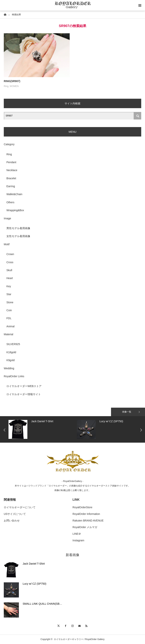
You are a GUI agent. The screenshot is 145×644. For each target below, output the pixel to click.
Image (7, 218)
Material (8, 334)
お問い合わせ (12, 521)
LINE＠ (77, 534)
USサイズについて (15, 514)
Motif (7, 244)
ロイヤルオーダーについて (20, 507)
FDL (9, 318)
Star (9, 294)
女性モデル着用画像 (18, 236)
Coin (9, 310)
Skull (9, 270)
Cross (10, 262)
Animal (10, 326)
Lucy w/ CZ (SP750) (34, 584)
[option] (42, 429)
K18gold (11, 352)
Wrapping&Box (15, 210)
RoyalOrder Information (86, 514)
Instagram (78, 540)
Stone (10, 302)
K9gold (11, 360)
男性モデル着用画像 (18, 228)
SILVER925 (13, 344)
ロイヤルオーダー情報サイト (24, 394)
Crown (10, 254)
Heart (10, 278)
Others (10, 202)
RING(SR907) (12, 81)
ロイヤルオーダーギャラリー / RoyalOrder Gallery (79, 639)
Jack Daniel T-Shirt (34, 564)
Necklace (12, 170)
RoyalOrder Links (14, 376)
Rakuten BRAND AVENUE (88, 521)
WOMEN (14, 86)
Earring (11, 186)
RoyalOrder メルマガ (85, 527)
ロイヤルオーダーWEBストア (24, 386)
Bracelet (11, 178)
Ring (6, 86)
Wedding (9, 368)
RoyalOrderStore (82, 507)
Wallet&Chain (14, 194)
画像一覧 (127, 412)
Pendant (11, 162)
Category (9, 144)
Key (9, 286)
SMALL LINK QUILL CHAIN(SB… (42, 604)
